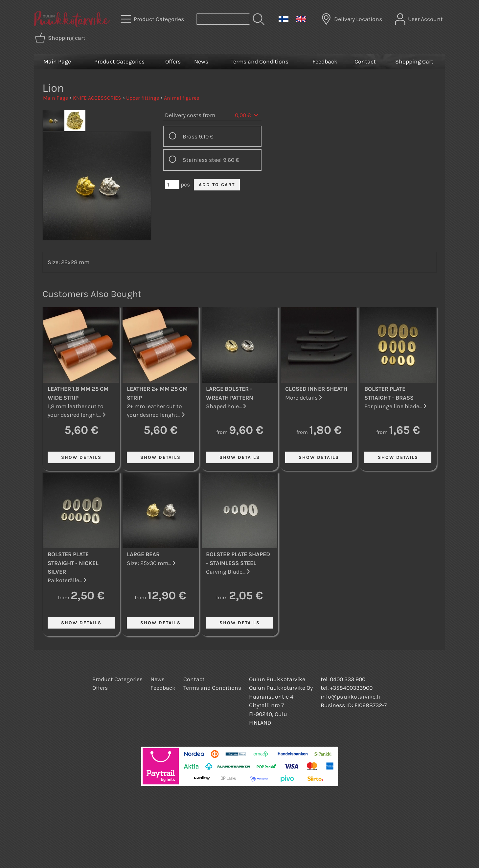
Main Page (57, 62)
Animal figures (182, 98)
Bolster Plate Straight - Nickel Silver (73, 563)
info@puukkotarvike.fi (350, 697)
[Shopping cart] (61, 38)
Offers (173, 62)
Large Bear (143, 554)
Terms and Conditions (260, 62)
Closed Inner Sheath (316, 389)
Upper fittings (143, 98)
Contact (365, 62)
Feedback (325, 62)
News (201, 62)
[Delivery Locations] (352, 19)
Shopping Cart (414, 62)
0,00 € (247, 115)
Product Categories (119, 62)
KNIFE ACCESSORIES (97, 98)
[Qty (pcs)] (172, 185)
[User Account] (420, 19)
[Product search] (223, 19)
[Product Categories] (153, 19)
